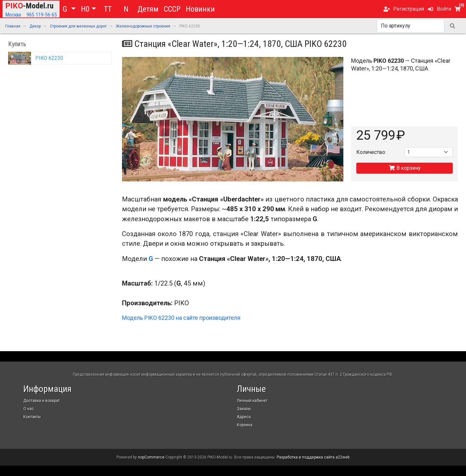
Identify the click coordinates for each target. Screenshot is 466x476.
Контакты (32, 417)
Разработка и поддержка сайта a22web (313, 457)
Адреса (244, 417)
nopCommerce (151, 457)
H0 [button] (85, 9)
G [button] (66, 9)
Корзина (245, 425)
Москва (13, 15)
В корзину (405, 168)
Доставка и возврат (42, 401)
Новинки (200, 9)
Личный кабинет (252, 401)
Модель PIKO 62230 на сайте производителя (181, 318)
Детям (148, 9)
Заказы (244, 409)
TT (108, 9)
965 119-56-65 (42, 15)
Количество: (371, 152)
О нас (29, 409)
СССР (172, 9)
